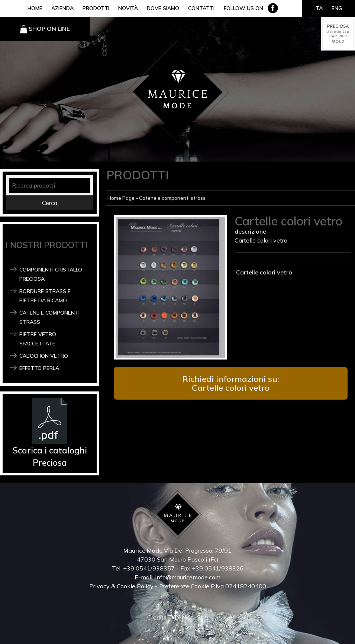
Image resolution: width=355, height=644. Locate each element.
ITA (319, 8)
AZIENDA (62, 8)
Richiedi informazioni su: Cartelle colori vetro (231, 383)
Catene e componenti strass (172, 198)
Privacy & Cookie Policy (121, 586)
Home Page (121, 198)
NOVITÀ (128, 8)
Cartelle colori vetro (263, 272)
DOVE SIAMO (163, 8)
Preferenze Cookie (184, 586)
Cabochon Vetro (44, 356)
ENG (337, 8)
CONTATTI (201, 8)
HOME (35, 8)
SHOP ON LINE (49, 29)
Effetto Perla (39, 368)
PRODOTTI (96, 8)
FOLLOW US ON (243, 8)
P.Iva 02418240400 (238, 586)
